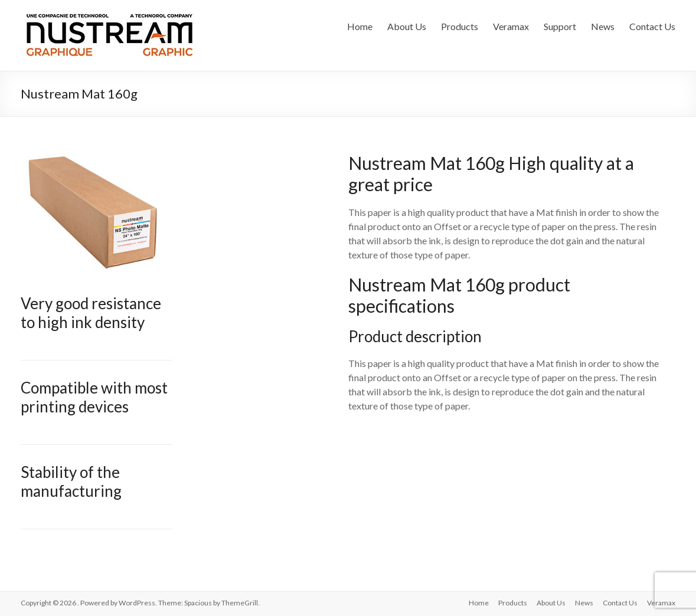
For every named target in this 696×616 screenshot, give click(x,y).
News (603, 26)
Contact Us (652, 26)
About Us (407, 26)
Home (360, 26)
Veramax (511, 26)
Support (560, 26)
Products (460, 26)
